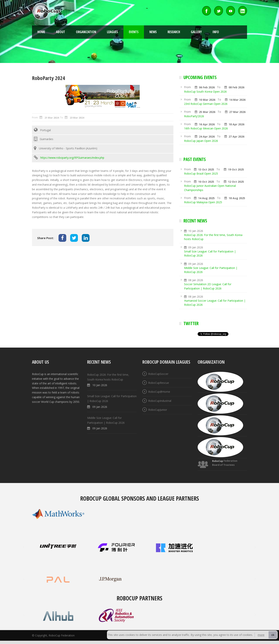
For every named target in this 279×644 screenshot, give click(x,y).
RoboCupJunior (158, 410)
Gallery (196, 32)
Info (216, 32)
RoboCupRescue (159, 383)
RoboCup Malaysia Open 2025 (203, 202)
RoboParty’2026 (194, 116)
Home (41, 32)
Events (134, 32)
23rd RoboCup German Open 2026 (206, 104)
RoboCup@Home (159, 392)
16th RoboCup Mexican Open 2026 (206, 128)
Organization (86, 32)
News (153, 32)
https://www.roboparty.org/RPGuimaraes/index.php (72, 158)
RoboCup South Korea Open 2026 (205, 92)
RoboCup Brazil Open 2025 (201, 173)
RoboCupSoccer (158, 374)
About (61, 32)
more (261, 635)
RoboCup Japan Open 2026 (201, 141)
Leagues (112, 32)
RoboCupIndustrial (160, 401)
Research (174, 32)
